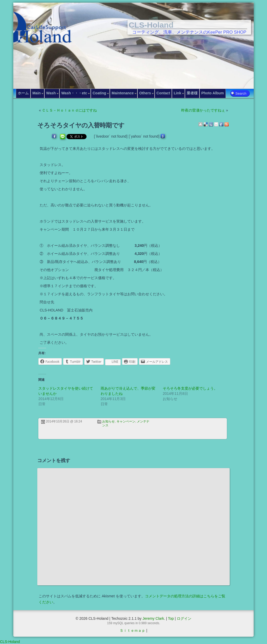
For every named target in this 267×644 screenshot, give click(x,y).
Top (171, 618)
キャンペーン (126, 421)
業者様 (192, 93)
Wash (51, 93)
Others (145, 93)
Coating (99, 93)
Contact (163, 93)
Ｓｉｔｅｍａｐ (132, 630)
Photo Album (213, 93)
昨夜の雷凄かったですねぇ (203, 110)
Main (37, 93)
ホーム (23, 93)
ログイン (184, 618)
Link (177, 93)
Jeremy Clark (153, 618)
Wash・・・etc (74, 93)
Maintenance (123, 93)
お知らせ (108, 421)
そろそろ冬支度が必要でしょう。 (190, 388)
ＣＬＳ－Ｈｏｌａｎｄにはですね (69, 110)
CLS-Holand (151, 25)
